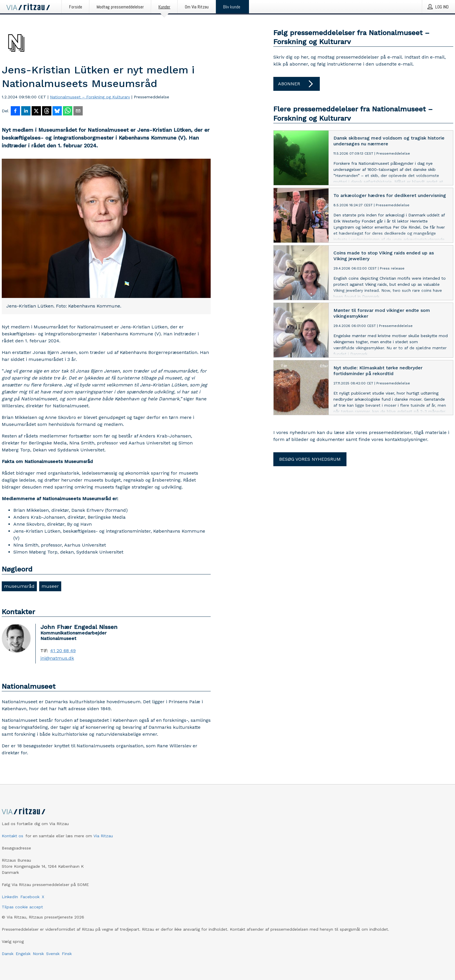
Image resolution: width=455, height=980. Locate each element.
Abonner (297, 84)
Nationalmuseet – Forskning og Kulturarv (90, 97)
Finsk (67, 954)
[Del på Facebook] (15, 111)
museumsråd (19, 586)
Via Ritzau (103, 836)
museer (50, 586)
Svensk (53, 954)
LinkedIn (10, 897)
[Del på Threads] (47, 111)
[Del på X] (36, 111)
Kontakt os (12, 836)
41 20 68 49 (63, 651)
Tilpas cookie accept (22, 907)
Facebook (30, 897)
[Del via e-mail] (78, 111)
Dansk (8, 954)
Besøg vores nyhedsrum (310, 459)
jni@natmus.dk (57, 658)
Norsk (38, 954)
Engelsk (23, 954)
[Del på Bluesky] (57, 111)
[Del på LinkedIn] (26, 111)
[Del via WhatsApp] (68, 111)
